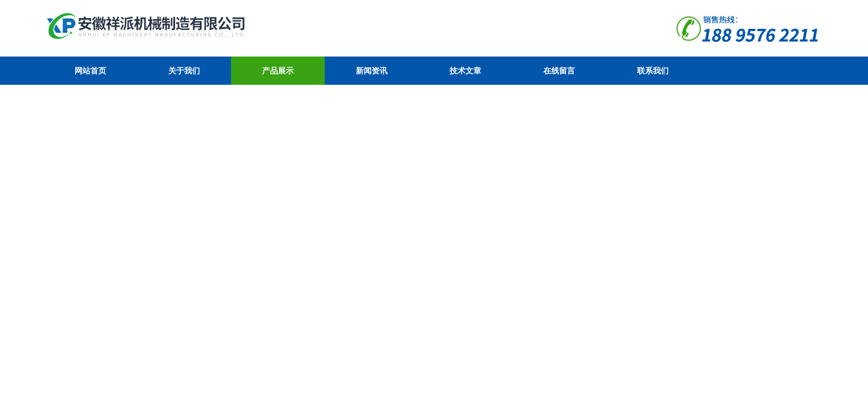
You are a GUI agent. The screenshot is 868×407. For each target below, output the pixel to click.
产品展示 (278, 71)
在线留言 (559, 71)
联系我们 (653, 71)
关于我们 (184, 71)
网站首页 (90, 71)
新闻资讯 (372, 71)
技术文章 (465, 71)
